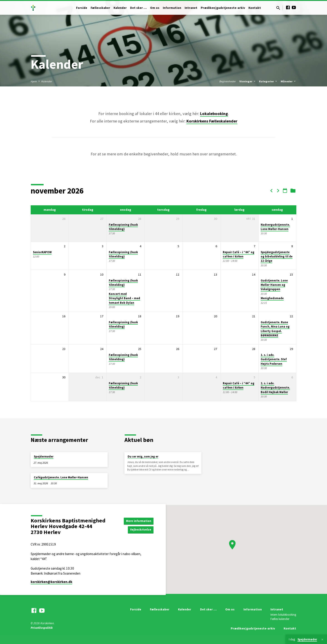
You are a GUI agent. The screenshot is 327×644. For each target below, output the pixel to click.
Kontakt (255, 8)
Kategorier (268, 81)
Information (172, 8)
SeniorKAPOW (42, 252)
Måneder (289, 81)
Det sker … (138, 8)
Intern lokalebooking (283, 615)
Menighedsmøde (272, 298)
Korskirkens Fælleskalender (212, 121)
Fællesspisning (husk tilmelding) (123, 227)
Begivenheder (228, 81)
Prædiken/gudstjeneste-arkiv (223, 8)
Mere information (138, 521)
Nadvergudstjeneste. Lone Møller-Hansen (275, 227)
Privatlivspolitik (42, 628)
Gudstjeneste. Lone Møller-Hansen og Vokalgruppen (274, 285)
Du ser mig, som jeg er (143, 457)
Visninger (248, 81)
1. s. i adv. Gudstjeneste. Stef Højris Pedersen (274, 359)
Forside (82, 8)
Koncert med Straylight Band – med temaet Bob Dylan (124, 298)
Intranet (191, 8)
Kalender (120, 8)
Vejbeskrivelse (140, 530)
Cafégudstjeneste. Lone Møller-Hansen (61, 477)
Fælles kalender (280, 619)
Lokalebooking (214, 114)
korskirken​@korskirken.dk (51, 582)
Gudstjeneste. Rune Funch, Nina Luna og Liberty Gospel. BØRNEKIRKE (275, 329)
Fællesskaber (100, 8)
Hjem (34, 81)
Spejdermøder (44, 457)
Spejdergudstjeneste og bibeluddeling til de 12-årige (277, 257)
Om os (155, 8)
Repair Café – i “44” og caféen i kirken (239, 254)
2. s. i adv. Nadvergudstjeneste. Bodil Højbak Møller (275, 388)
